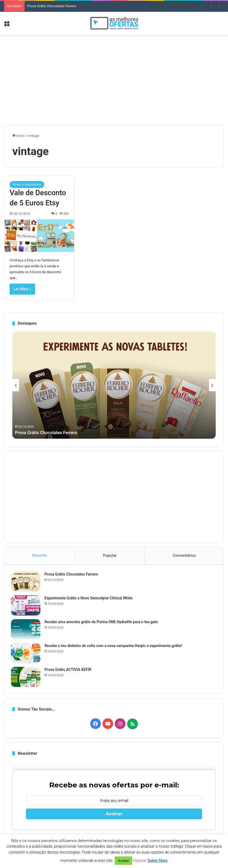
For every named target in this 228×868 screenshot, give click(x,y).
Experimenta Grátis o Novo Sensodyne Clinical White (90, 599)
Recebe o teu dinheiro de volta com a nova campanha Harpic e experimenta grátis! (115, 647)
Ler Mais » (22, 289)
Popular (110, 555)
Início (19, 136)
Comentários (184, 555)
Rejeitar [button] (140, 861)
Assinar (114, 816)
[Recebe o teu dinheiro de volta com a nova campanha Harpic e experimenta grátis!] (27, 654)
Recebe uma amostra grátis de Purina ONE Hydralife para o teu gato (102, 623)
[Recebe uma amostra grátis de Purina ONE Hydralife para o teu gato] (27, 631)
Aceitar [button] (123, 861)
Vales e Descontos (27, 184)
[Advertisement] (114, 78)
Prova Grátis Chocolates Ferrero (52, 6)
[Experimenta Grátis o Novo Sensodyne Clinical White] (27, 607)
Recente (39, 555)
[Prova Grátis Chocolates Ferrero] (27, 583)
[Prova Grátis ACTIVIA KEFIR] (27, 678)
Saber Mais (157, 861)
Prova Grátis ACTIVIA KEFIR (69, 671)
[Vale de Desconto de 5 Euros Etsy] (39, 236)
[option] (114, 385)
